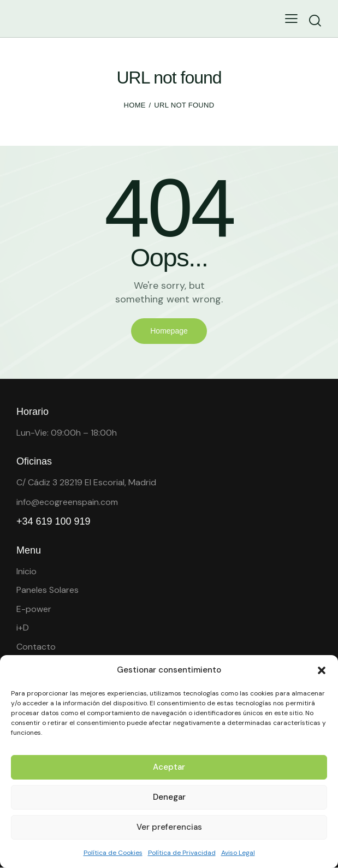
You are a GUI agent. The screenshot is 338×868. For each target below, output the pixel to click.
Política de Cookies (113, 853)
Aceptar (169, 767)
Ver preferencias (169, 827)
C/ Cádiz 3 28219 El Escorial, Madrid (86, 482)
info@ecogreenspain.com (67, 502)
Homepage (169, 331)
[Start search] (315, 20)
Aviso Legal (238, 853)
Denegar (169, 797)
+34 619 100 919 (54, 521)
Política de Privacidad (182, 853)
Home (135, 105)
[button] (322, 670)
